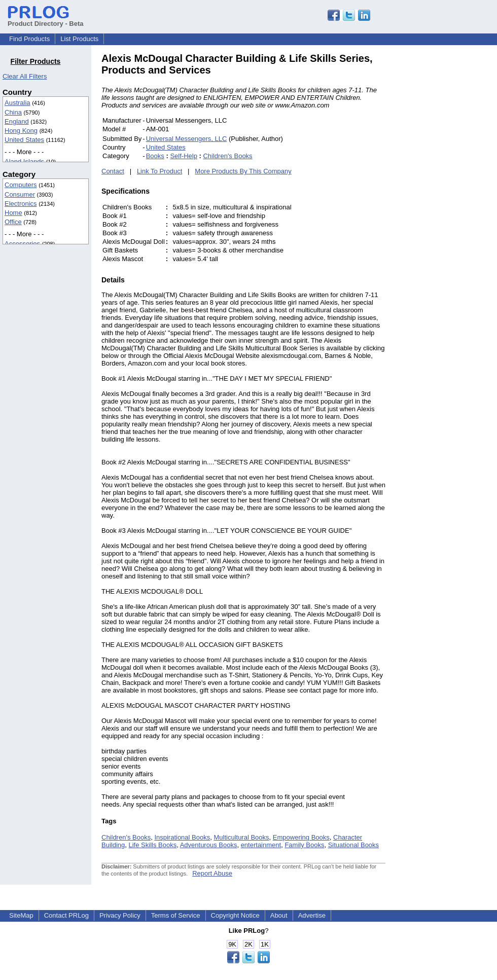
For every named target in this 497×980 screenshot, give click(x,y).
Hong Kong (21, 131)
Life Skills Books (153, 845)
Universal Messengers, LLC (187, 139)
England (17, 121)
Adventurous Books (209, 845)
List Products (79, 39)
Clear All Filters (25, 76)
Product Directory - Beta (46, 20)
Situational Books (353, 845)
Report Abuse (212, 873)
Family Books (304, 845)
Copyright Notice (235, 915)
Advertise (312, 915)
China (13, 112)
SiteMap (21, 915)
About (279, 915)
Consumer (20, 194)
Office (13, 222)
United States (24, 140)
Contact (113, 171)
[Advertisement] (454, 205)
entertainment (261, 845)
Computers (21, 185)
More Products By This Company (243, 171)
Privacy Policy (120, 915)
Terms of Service (176, 915)
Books (155, 156)
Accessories (22, 244)
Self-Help (183, 156)
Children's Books (227, 156)
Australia (17, 103)
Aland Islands (24, 161)
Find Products (29, 39)
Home (13, 213)
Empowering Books (301, 837)
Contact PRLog (66, 915)
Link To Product (159, 171)
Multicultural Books (241, 837)
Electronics (21, 204)
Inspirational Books (182, 837)
